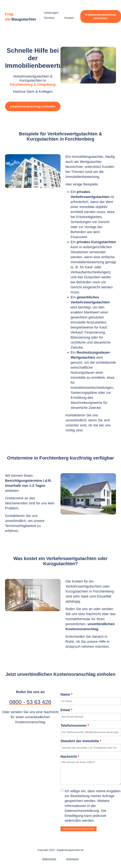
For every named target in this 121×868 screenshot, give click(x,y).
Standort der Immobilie (81, 741)
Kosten (69, 18)
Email (66, 710)
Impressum (73, 859)
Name (66, 694)
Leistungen (51, 13)
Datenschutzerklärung (82, 811)
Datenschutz (49, 859)
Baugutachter (24, 19)
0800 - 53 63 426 (30, 702)
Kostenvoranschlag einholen (101, 16)
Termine (49, 18)
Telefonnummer (75, 725)
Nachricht (70, 757)
